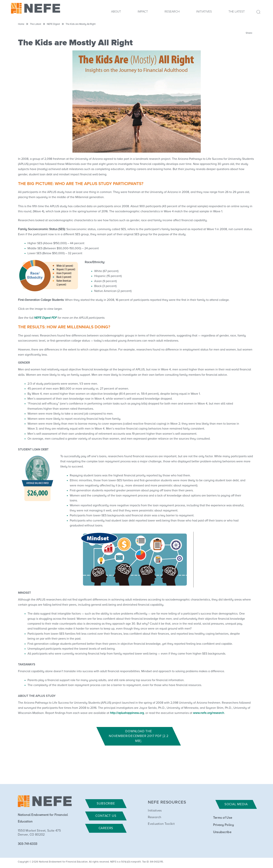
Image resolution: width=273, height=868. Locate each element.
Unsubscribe (222, 832)
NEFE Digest (53, 24)
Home (21, 24)
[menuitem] (116, 13)
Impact (143, 12)
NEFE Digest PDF (45, 318)
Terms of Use (223, 818)
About (116, 12)
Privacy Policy (223, 825)
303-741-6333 (28, 844)
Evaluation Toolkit (161, 824)
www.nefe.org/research (209, 713)
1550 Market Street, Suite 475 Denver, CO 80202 (39, 833)
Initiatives (204, 12)
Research (172, 12)
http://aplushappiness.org (127, 713)
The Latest (237, 12)
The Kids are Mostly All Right (81, 24)
